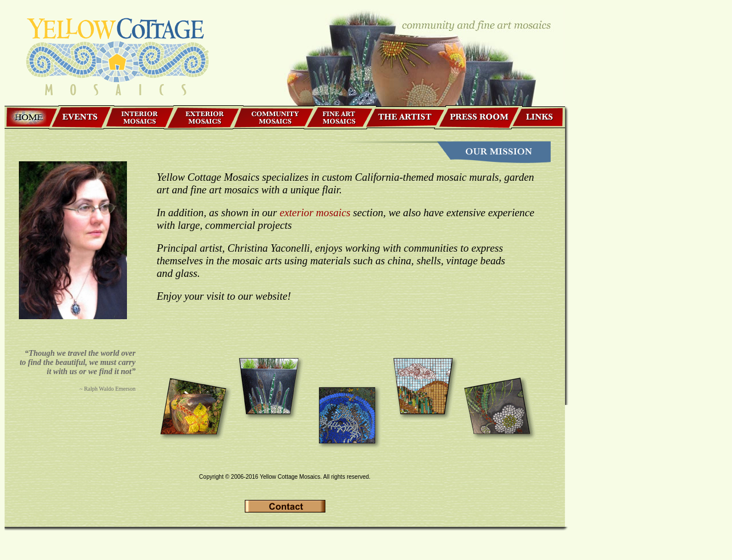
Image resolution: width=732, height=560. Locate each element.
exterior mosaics (315, 213)
